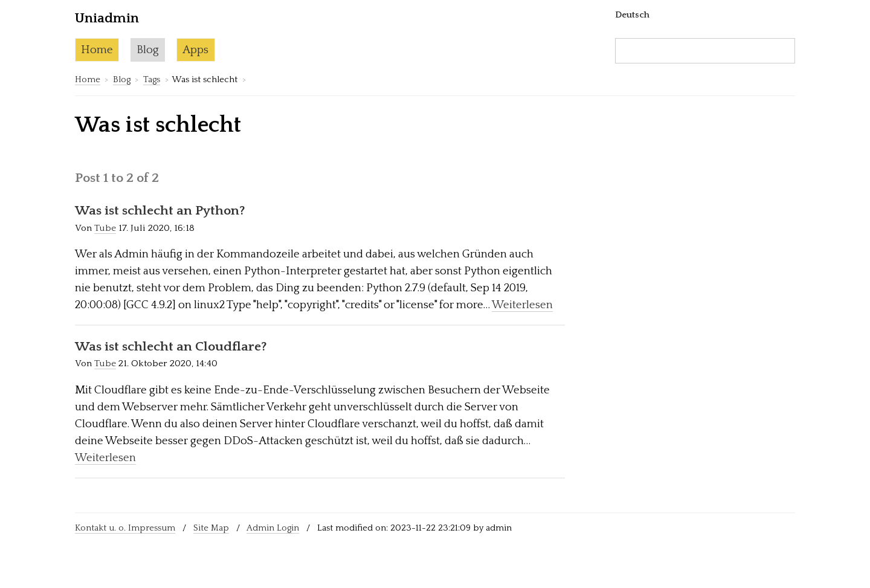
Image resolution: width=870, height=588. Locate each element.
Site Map (211, 528)
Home (97, 50)
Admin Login (273, 528)
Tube (105, 228)
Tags (152, 79)
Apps (195, 50)
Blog (148, 50)
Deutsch (632, 15)
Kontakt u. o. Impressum (125, 528)
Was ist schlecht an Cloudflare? (171, 347)
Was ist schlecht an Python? (160, 211)
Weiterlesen (522, 305)
